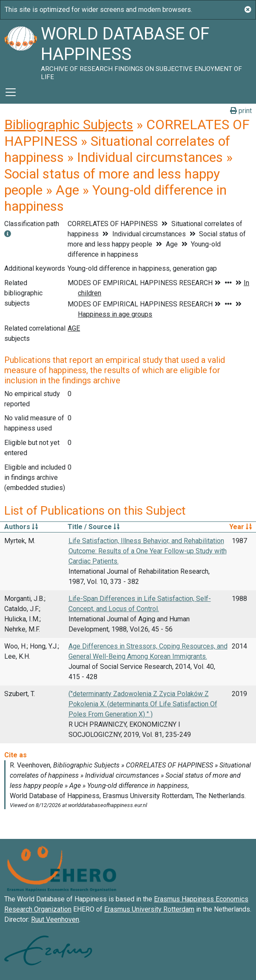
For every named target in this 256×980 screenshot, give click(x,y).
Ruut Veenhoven (55, 919)
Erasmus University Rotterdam (149, 909)
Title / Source (94, 527)
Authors (21, 527)
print (241, 111)
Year (240, 527)
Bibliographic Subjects (69, 125)
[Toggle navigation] (11, 92)
